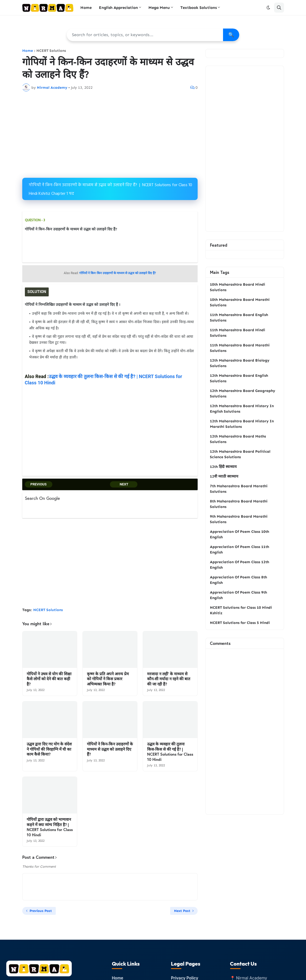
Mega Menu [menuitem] (159, 8)
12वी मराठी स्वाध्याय (224, 476)
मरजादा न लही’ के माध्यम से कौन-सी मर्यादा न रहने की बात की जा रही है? (169, 678)
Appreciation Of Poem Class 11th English (240, 550)
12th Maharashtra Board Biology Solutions (240, 363)
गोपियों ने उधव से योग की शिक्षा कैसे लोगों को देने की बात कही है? (49, 678)
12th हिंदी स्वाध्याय (223, 467)
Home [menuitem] (86, 8)
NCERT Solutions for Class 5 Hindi (240, 623)
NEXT (124, 484)
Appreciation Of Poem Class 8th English (238, 580)
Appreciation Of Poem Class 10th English (240, 534)
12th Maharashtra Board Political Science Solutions (240, 454)
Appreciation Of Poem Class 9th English (238, 595)
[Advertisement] (110, 135)
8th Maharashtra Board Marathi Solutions (239, 504)
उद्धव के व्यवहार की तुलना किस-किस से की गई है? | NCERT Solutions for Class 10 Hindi (170, 751)
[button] (268, 8)
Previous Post (41, 910)
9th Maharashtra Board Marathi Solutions (239, 519)
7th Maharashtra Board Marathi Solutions (239, 489)
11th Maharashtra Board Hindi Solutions (238, 333)
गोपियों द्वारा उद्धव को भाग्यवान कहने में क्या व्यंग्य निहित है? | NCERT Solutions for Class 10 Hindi (50, 827)
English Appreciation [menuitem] (118, 8)
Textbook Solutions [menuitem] (199, 8)
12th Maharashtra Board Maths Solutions (238, 439)
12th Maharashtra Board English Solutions (239, 378)
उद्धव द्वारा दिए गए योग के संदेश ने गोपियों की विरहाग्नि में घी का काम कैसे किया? (49, 749)
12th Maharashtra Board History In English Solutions (242, 409)
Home (28, 51)
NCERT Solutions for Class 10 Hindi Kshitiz (241, 610)
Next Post (182, 910)
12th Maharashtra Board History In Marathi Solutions (242, 424)
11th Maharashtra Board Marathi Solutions (240, 348)
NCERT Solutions (51, 51)
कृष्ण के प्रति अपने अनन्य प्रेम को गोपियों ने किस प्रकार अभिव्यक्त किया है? (108, 678)
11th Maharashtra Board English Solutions (239, 318)
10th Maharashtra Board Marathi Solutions (240, 302)
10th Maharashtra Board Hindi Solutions (238, 287)
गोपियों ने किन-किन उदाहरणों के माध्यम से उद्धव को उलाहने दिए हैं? (110, 749)
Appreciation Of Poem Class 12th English (240, 565)
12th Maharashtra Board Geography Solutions (243, 394)
